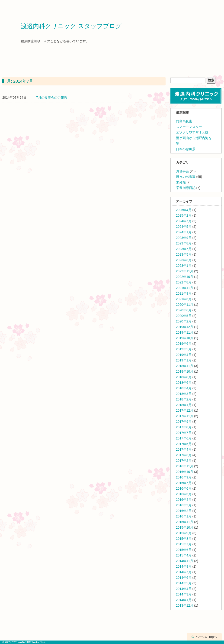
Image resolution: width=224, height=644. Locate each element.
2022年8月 (184, 282)
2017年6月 (184, 438)
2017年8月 (184, 427)
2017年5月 (184, 444)
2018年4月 (184, 388)
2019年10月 (185, 338)
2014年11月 (185, 561)
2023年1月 (184, 266)
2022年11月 (185, 271)
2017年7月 (184, 433)
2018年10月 (185, 371)
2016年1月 (184, 516)
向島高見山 (184, 121)
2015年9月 (184, 533)
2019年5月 (184, 349)
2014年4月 (184, 589)
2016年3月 (184, 505)
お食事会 (182, 171)
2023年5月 (184, 254)
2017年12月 (185, 410)
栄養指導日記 (186, 188)
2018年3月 (184, 394)
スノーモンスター (189, 127)
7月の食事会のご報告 (52, 98)
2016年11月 (185, 466)
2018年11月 (185, 366)
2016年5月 (184, 494)
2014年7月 (184, 572)
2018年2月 (184, 399)
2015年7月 (184, 544)
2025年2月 (184, 215)
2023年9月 (184, 238)
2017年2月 (184, 461)
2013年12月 (185, 605)
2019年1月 (184, 360)
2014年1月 (184, 600)
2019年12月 (185, 327)
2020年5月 (184, 316)
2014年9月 (184, 566)
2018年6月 (184, 383)
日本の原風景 (186, 149)
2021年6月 (184, 299)
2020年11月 (185, 305)
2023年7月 (184, 249)
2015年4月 (184, 555)
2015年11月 (185, 522)
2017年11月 (185, 416)
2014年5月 (184, 583)
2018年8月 (184, 377)
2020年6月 (184, 310)
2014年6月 (184, 578)
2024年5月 (184, 227)
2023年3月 (184, 260)
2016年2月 (184, 511)
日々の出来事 (186, 177)
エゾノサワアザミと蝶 (192, 132)
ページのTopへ (206, 637)
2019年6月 (184, 344)
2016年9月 (184, 477)
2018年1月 (184, 405)
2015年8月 (184, 539)
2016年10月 (185, 472)
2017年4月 (184, 449)
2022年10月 (185, 277)
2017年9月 (184, 422)
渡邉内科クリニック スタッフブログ (71, 26)
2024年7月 (184, 221)
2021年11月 (185, 288)
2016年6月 (184, 488)
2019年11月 (185, 332)
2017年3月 (184, 455)
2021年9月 (184, 293)
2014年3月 (184, 594)
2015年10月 (185, 527)
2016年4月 (184, 500)
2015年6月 (184, 550)
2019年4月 (184, 355)
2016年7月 (184, 483)
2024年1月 (184, 232)
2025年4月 (184, 210)
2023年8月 (184, 243)
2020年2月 (184, 321)
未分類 (181, 182)
